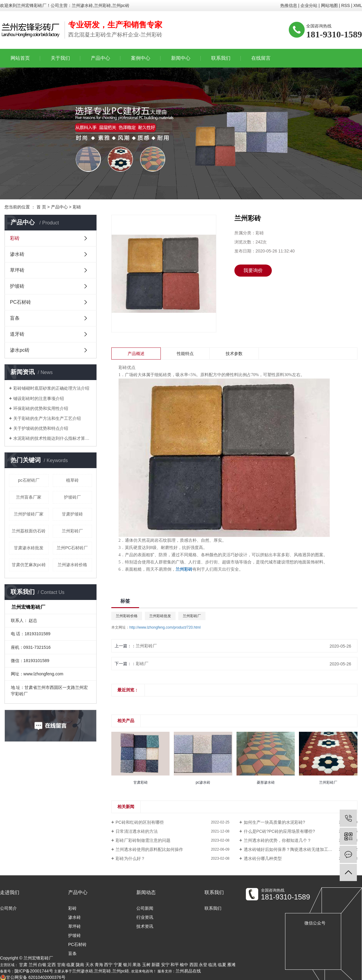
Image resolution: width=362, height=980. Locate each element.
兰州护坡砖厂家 (29, 514)
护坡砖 (17, 286)
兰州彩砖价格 (127, 616)
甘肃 (23, 965)
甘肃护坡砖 (72, 514)
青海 (99, 965)
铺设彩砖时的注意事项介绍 (39, 398)
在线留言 (261, 58)
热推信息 (289, 5)
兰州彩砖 (103, 971)
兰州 (33, 965)
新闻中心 (181, 58)
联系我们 (221, 58)
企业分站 (309, 5)
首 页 (41, 207)
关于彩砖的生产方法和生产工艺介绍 (47, 418)
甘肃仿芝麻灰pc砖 (29, 565)
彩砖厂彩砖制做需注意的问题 (143, 840)
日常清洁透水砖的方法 (137, 831)
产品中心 (100, 58)
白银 (42, 965)
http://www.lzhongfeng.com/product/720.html (165, 627)
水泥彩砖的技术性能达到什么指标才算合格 (53, 438)
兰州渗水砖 (83, 971)
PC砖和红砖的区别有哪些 (140, 822)
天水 (90, 965)
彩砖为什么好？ (130, 858)
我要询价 (253, 270)
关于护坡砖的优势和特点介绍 (41, 428)
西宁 (108, 965)
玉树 (146, 965)
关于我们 (60, 58)
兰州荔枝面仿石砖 (29, 531)
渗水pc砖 (20, 350)
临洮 (212, 965)
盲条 (15, 318)
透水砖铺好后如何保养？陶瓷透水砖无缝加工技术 (290, 849)
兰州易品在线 (188, 971)
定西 (52, 965)
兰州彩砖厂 (72, 531)
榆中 (184, 965)
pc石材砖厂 (29, 480)
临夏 (71, 965)
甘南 (61, 965)
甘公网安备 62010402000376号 (33, 977)
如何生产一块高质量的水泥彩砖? (275, 822)
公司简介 (8, 908)
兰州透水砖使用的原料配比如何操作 (149, 849)
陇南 (80, 965)
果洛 (137, 965)
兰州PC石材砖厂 (72, 548)
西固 (194, 965)
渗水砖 (17, 254)
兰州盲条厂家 (29, 497)
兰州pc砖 (121, 971)
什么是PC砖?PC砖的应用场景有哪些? (279, 831)
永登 (203, 965)
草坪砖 (17, 270)
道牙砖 (17, 334)
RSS (346, 5)
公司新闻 (145, 908)
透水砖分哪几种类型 (263, 858)
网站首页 (20, 58)
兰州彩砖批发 (160, 616)
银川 (127, 965)
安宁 (165, 965)
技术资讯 (145, 926)
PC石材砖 (21, 302)
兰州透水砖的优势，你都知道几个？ (278, 840)
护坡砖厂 (72, 497)
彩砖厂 (142, 664)
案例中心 (141, 58)
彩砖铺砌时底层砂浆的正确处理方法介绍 (51, 388)
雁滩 (231, 965)
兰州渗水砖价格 (72, 565)
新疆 (156, 965)
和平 (175, 965)
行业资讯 (145, 917)
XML (358, 5)
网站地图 (329, 5)
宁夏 (118, 965)
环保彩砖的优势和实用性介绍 (41, 408)
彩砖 (77, 207)
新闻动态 (146, 892)
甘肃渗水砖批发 (29, 548)
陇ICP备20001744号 (34, 971)
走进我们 (10, 892)
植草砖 (72, 480)
